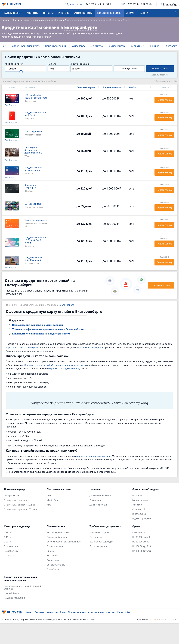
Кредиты (32, 13)
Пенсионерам (11, 546)
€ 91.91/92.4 (105, 4)
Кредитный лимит (14, 64)
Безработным (11, 551)
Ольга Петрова (66, 305)
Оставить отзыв (161, 285)
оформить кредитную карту (65, 368)
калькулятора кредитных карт (94, 456)
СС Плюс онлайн (33, 204)
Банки (144, 13)
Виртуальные (139, 514)
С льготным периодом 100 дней (20, 509)
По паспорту (78, 46)
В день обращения (142, 519)
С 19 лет (8, 537)
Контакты (52, 612)
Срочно (51, 551)
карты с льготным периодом (22, 347)
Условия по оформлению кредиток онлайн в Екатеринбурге (48, 329)
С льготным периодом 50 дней (20, 505)
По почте (137, 495)
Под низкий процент (57, 537)
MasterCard (53, 500)
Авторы (110, 612)
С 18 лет (8, 533)
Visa (49, 495)
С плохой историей (99, 533)
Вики (63, 612)
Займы (131, 13)
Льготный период (80, 64)
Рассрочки (95, 500)
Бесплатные (137, 46)
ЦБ (123, 4)
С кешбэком (53, 569)
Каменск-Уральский (14, 598)
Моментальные (140, 500)
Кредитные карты (109, 13)
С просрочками (55, 546)
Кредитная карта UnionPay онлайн (33, 259)
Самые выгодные (56, 565)
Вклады (48, 13)
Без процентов (116, 46)
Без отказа (96, 46)
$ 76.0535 (133, 4)
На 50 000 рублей (141, 542)
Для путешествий (99, 505)
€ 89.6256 (146, 4)
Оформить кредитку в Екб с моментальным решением (55, 365)
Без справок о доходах (101, 542)
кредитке (18, 37)
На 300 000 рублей (142, 551)
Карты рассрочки (56, 46)
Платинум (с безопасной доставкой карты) (34, 150)
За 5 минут (138, 505)
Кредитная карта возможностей (33, 169)
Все (4, 46)
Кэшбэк (133, 87)
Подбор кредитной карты (25, 46)
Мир (49, 505)
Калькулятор (139, 533)
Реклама (39, 612)
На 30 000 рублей (141, 537)
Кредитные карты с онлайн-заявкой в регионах (24, 587)
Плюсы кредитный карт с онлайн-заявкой (37, 325)
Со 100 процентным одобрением (64, 542)
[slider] (21, 72)
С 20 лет (8, 542)
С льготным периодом (15, 500)
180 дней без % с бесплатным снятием (36, 96)
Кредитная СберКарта (30, 187)
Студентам (10, 556)
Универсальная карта (36, 220)
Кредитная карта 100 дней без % (35, 114)
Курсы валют (13, 13)
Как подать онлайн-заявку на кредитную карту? (41, 334)
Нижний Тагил (11, 593)
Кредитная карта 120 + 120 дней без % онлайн (35, 240)
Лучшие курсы (74, 4)
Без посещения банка (58, 533)
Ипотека (64, 13)
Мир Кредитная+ (33, 131)
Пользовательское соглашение (86, 612)
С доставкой (171, 46)
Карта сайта (124, 612)
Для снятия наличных (101, 495)
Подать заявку (164, 100)
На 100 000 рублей (142, 546)
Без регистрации (98, 546)
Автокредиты (83, 13)
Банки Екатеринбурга (89, 347)
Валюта (52, 64)
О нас (29, 612)
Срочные (154, 46)
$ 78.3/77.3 (90, 4)
